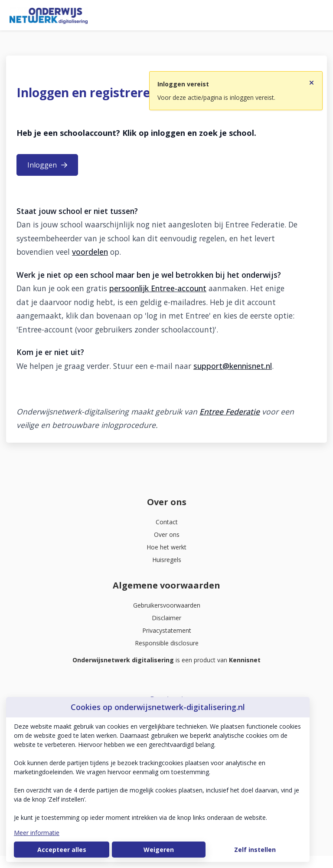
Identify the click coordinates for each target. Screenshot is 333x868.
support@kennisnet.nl (233, 366)
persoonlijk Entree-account (158, 288)
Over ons (167, 534)
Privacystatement (167, 630)
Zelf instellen (255, 850)
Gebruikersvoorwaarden (167, 605)
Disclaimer (166, 618)
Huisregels (167, 560)
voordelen (90, 252)
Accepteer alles (62, 850)
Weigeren (159, 850)
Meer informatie (37, 833)
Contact (167, 522)
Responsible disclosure (167, 643)
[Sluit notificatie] (312, 80)
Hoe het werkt (166, 547)
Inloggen (47, 165)
